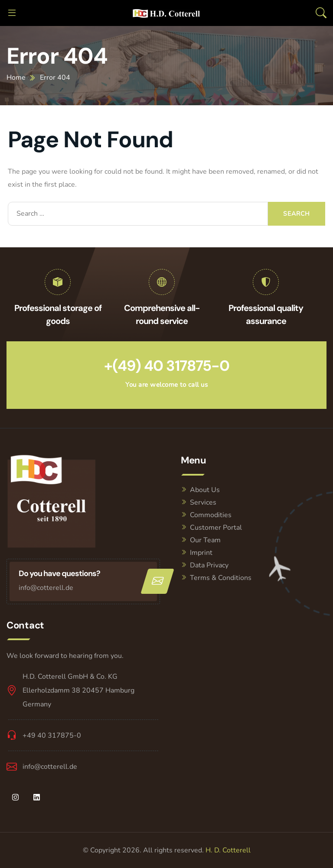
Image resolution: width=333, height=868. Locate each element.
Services (203, 502)
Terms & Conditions (221, 578)
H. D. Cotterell (228, 850)
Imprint (201, 553)
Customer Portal (216, 528)
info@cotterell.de (46, 588)
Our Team (205, 540)
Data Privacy (209, 565)
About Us (205, 490)
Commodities (211, 515)
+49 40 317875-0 (52, 735)
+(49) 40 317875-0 (167, 366)
